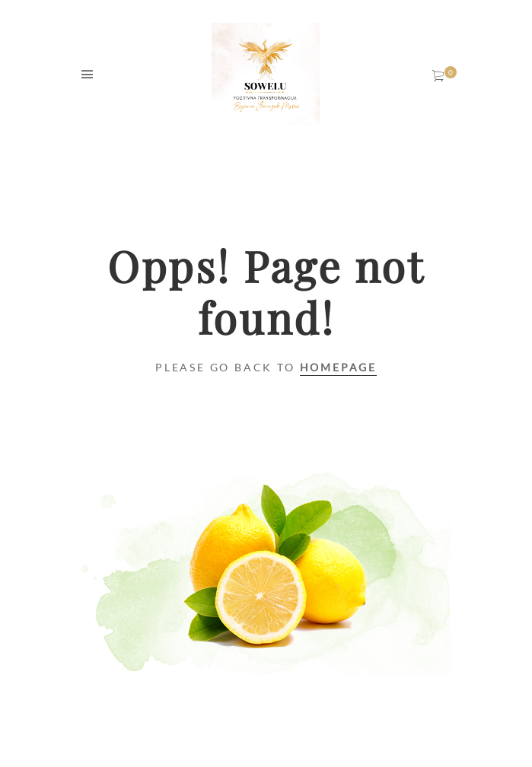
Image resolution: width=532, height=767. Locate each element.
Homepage (338, 367)
